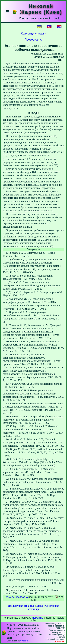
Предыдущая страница (21, 606)
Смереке (24, 641)
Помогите (38, 618)
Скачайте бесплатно (16, 597)
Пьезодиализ (33, 39)
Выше (40, 606)
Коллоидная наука (33, 33)
